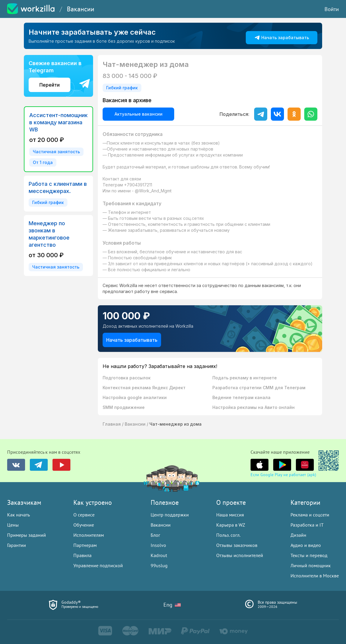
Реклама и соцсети (310, 515)
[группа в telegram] (39, 465)
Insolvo (158, 545)
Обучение (84, 525)
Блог (155, 535)
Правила (82, 555)
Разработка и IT (307, 525)
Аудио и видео (306, 545)
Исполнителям (89, 535)
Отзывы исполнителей (240, 555)
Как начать (18, 515)
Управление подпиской (98, 565)
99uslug (159, 565)
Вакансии (81, 9)
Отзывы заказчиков (237, 545)
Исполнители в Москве (315, 576)
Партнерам (85, 545)
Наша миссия (230, 515)
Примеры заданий (27, 535)
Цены (13, 525)
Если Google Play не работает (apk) (283, 475)
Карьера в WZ (231, 525)
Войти (332, 9)
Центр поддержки (170, 515)
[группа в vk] (16, 465)
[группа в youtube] (61, 465)
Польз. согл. (228, 535)
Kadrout (159, 555)
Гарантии (17, 545)
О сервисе (84, 515)
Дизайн (298, 535)
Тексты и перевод (309, 555)
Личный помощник (311, 565)
